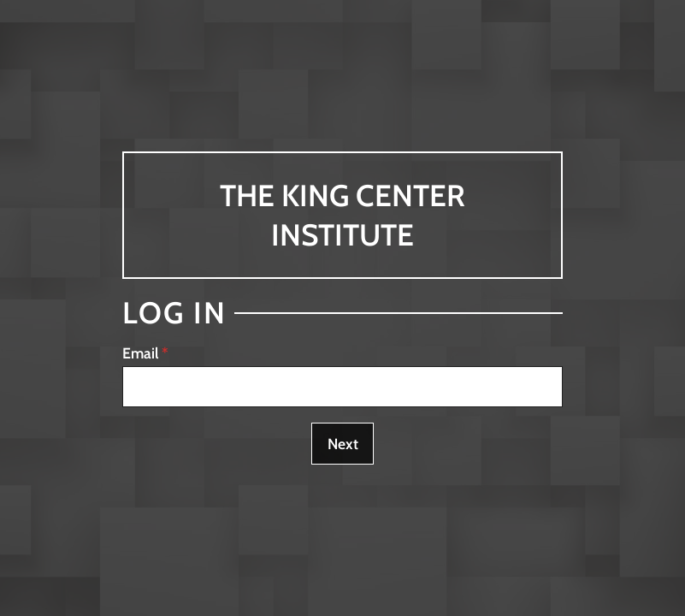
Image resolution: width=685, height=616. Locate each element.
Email (140, 353)
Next (343, 444)
